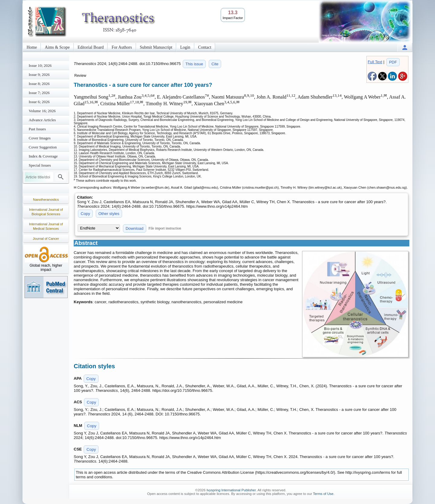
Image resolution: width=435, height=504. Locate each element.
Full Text (375, 62)
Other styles (109, 214)
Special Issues (40, 165)
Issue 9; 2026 (39, 75)
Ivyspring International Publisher (231, 490)
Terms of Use (323, 494)
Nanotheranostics (46, 200)
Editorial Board (91, 47)
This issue (194, 64)
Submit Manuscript (156, 47)
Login (185, 47)
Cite (215, 64)
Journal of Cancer (46, 239)
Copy (85, 214)
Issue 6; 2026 (39, 102)
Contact (205, 47)
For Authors (122, 47)
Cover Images (40, 138)
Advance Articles (42, 120)
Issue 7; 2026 (39, 93)
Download (135, 228)
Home (32, 47)
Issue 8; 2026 (39, 84)
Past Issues (37, 129)
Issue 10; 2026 (40, 65)
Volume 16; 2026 (42, 111)
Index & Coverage (43, 156)
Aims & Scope (57, 47)
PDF (393, 62)
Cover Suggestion (43, 147)
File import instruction (165, 228)
